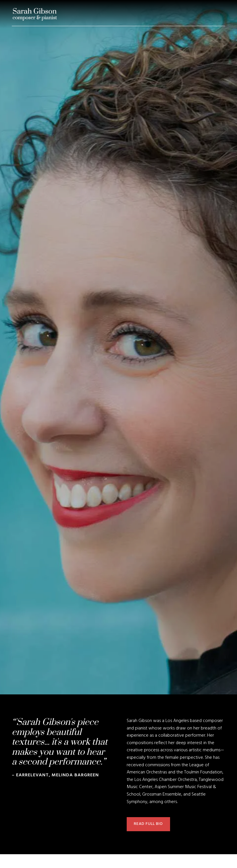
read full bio (148, 824)
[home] (35, 14)
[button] (225, 14)
